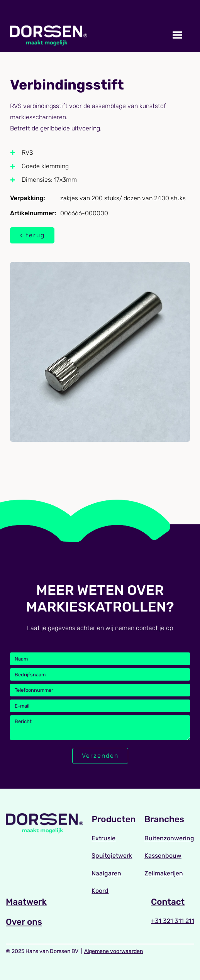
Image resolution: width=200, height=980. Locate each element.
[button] (178, 35)
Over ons (24, 922)
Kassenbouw (163, 856)
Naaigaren (106, 873)
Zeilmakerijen (164, 873)
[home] (49, 36)
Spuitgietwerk (112, 856)
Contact (168, 902)
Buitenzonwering (169, 838)
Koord (100, 891)
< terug (32, 235)
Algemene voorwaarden (114, 951)
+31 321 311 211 (173, 921)
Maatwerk (26, 902)
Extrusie (103, 838)
